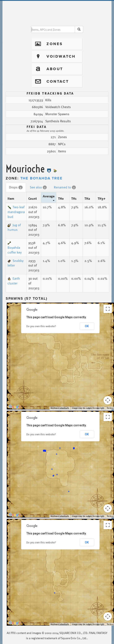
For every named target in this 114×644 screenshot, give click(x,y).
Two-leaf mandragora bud (16, 212)
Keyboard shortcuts (60, 408)
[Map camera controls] (108, 400)
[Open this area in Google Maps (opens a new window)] (15, 407)
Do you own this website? (41, 326)
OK (87, 326)
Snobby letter (16, 263)
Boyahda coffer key (15, 248)
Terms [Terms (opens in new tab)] (110, 408)
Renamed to (65, 187)
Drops (16, 187)
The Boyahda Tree (41, 178)
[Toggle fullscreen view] (108, 309)
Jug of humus (14, 227)
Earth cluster (14, 281)
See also (38, 187)
